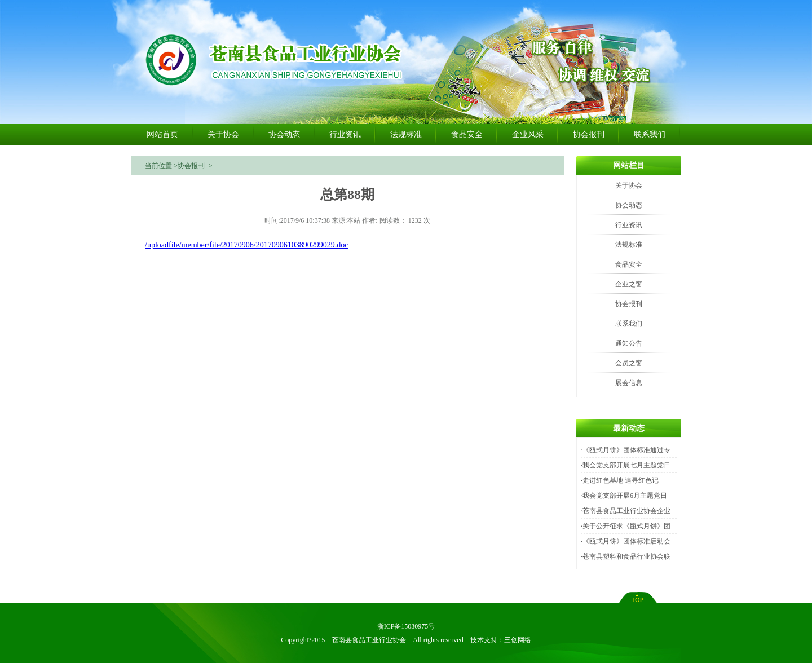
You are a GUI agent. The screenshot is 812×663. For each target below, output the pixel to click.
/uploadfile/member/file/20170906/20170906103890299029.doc (246, 245)
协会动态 (284, 134)
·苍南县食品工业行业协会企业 (626, 511)
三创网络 (518, 640)
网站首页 (162, 134)
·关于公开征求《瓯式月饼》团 (626, 526)
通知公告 (629, 343)
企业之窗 (629, 284)
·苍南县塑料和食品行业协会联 (626, 556)
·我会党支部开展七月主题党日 (626, 465)
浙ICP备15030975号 (406, 626)
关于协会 (223, 134)
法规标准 (406, 134)
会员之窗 (629, 363)
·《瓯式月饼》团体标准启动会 (626, 541)
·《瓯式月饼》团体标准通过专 (626, 450)
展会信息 (629, 383)
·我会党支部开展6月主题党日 (624, 496)
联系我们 (650, 134)
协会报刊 (589, 134)
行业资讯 (345, 134)
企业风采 (528, 134)
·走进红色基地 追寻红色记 (620, 480)
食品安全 (467, 134)
